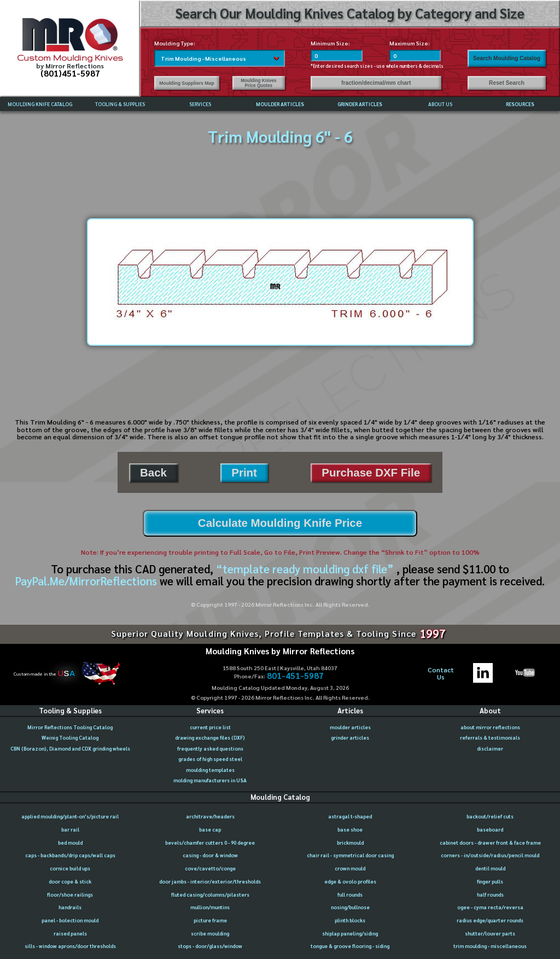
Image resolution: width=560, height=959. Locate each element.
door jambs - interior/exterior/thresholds (210, 881)
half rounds (490, 894)
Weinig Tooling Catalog (70, 737)
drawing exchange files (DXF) (210, 737)
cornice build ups (70, 868)
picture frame (210, 920)
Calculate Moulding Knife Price (280, 523)
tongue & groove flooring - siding (350, 946)
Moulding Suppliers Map (186, 83)
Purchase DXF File (371, 472)
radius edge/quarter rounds (490, 920)
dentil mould (490, 868)
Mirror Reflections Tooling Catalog (70, 727)
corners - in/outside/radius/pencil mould (490, 855)
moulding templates (210, 770)
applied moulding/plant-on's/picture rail (70, 816)
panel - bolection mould (70, 920)
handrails (70, 907)
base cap (210, 829)
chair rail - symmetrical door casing (350, 855)
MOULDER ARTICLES (280, 104)
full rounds (350, 894)
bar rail (70, 829)
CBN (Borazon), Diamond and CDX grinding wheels (70, 748)
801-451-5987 (295, 676)
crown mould (350, 868)
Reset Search (507, 83)
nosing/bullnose (350, 907)
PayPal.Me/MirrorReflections (87, 581)
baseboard (490, 829)
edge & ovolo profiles (350, 881)
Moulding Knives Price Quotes (259, 83)
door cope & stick (70, 881)
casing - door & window (210, 855)
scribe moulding (210, 933)
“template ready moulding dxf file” (305, 569)
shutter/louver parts (490, 933)
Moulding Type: (175, 43)
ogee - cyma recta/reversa (490, 907)
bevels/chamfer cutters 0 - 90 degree (210, 842)
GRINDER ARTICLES (360, 104)
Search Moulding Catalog (507, 58)
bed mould (70, 842)
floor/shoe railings (70, 894)
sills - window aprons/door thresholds (70, 946)
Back (153, 472)
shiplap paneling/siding (350, 933)
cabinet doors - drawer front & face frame (490, 842)
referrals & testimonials (490, 737)
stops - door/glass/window (210, 946)
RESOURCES (520, 104)
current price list (210, 727)
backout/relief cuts (490, 816)
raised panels (70, 933)
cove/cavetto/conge (210, 868)
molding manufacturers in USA (210, 780)
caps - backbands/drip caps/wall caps (70, 855)
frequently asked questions (210, 748)
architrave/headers (210, 816)
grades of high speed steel (210, 759)
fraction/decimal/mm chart (376, 83)
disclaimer (490, 748)
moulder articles (350, 727)
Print (244, 472)
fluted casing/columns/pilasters (210, 894)
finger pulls (490, 881)
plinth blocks (350, 920)
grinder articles (350, 737)
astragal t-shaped (350, 816)
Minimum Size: (330, 43)
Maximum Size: (410, 43)
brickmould (350, 842)
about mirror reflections (490, 727)
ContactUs (441, 674)
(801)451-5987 (70, 73)
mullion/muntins (210, 907)
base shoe (350, 829)
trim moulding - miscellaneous (490, 946)
